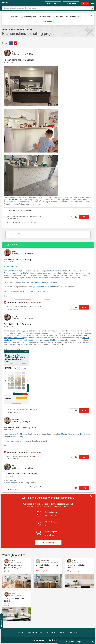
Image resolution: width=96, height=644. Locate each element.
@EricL (20, 331)
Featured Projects (41, 570)
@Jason (13, 481)
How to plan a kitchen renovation (76, 566)
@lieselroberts (38, 287)
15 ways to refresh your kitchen (14, 600)
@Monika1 (52, 287)
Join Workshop (48, 542)
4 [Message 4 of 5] (37, 456)
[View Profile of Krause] (15, 52)
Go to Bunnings (1, 624)
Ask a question (53, 3)
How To (69, 570)
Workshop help (75, 632)
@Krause (14, 266)
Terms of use (51, 632)
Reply (84, 217)
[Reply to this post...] (48, 235)
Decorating (16, 222)
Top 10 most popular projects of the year (13, 566)
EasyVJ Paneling (14, 271)
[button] (31, 86)
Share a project (71, 3)
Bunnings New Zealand (57, 640)
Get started (48, 21)
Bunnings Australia (38, 640)
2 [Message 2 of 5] (37, 307)
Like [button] (76, 217)
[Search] (48, 8)
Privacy (63, 632)
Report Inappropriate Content (17, 216)
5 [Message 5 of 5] (37, 487)
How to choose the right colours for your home (39, 282)
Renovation (34, 222)
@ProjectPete (13, 200)
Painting (25, 222)
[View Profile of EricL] (16, 252)
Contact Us (20, 632)
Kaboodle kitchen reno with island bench (47, 566)
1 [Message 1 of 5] (37, 216)
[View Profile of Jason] (16, 419)
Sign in (85, 3)
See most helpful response (22, 210)
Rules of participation (35, 632)
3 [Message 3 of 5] (37, 410)
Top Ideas (7, 570)
